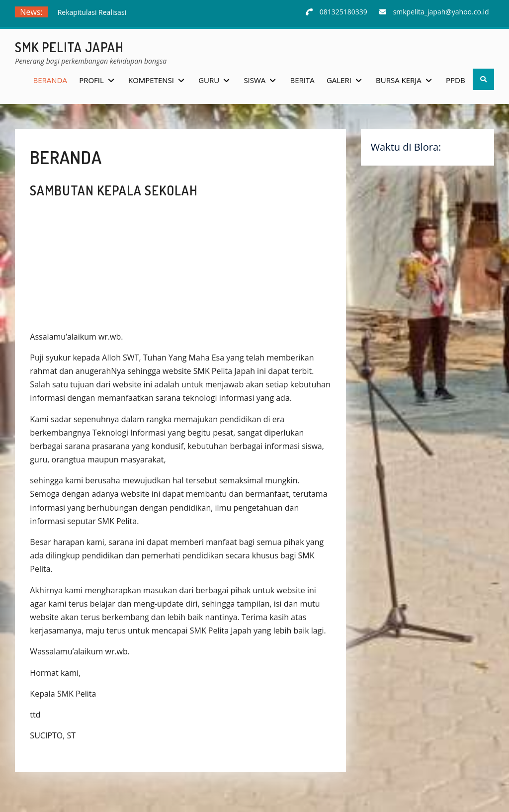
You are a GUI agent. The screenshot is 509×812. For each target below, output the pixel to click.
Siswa (254, 80)
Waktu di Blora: (406, 147)
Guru (209, 80)
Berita (302, 80)
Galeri (339, 80)
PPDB (456, 80)
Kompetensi (151, 80)
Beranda (50, 80)
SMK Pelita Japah (69, 47)
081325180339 (343, 12)
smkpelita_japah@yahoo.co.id (441, 12)
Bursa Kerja (399, 80)
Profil (91, 80)
